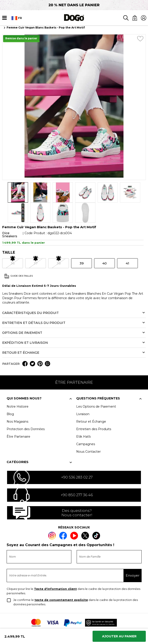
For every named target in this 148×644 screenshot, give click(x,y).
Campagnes (86, 424)
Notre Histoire (18, 386)
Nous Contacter (88, 431)
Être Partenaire (18, 416)
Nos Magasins (17, 401)
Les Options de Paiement (96, 386)
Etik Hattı (83, 416)
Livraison (83, 394)
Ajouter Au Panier (119, 636)
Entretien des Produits (94, 409)
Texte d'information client (55, 568)
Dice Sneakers (10, 215)
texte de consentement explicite (61, 579)
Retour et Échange (91, 401)
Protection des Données (26, 409)
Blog (10, 394)
